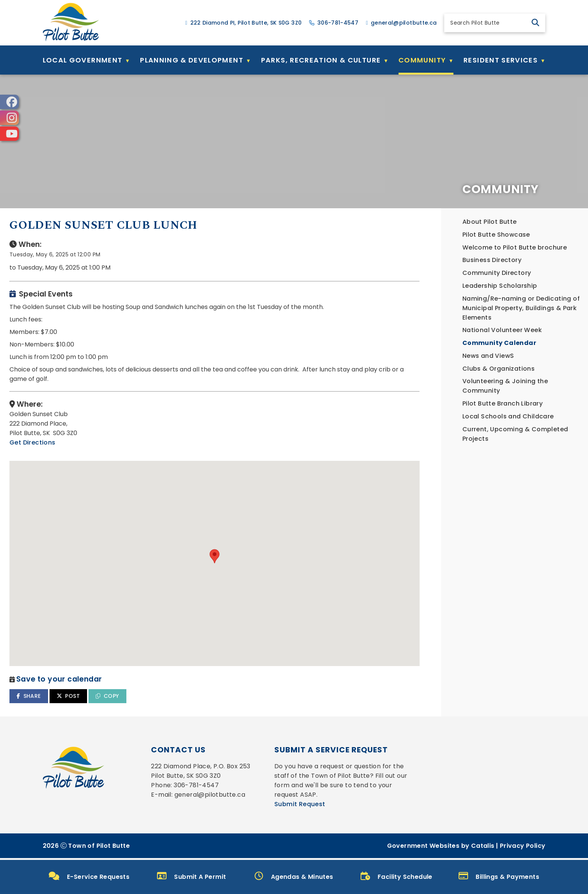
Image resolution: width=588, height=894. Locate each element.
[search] (488, 23)
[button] (535, 23)
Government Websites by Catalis (441, 848)
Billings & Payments (499, 877)
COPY (264, 688)
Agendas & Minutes (294, 877)
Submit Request (300, 806)
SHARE (185, 688)
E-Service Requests (89, 876)
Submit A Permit (191, 877)
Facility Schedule (397, 877)
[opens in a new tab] (9, 102)
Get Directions (189, 450)
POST (225, 688)
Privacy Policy (523, 848)
